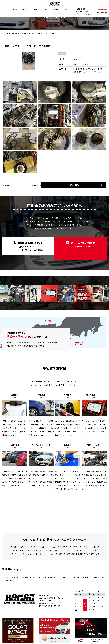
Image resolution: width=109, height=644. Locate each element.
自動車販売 (55, 9)
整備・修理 (15, 9)
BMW (75, 59)
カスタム (35, 9)
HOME (6, 9)
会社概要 (65, 9)
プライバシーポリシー (99, 569)
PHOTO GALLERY (57, 284)
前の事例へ (9, 185)
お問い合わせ (100, 11)
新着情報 (86, 569)
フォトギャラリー (65, 569)
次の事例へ (100, 185)
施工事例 (45, 9)
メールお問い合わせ (80, 242)
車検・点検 (25, 9)
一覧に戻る (57, 185)
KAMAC (50, 643)
